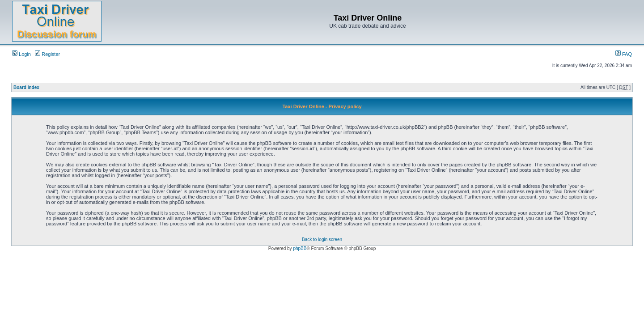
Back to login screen (322, 239)
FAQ (624, 54)
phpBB (300, 248)
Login (21, 54)
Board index (26, 87)
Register (47, 54)
